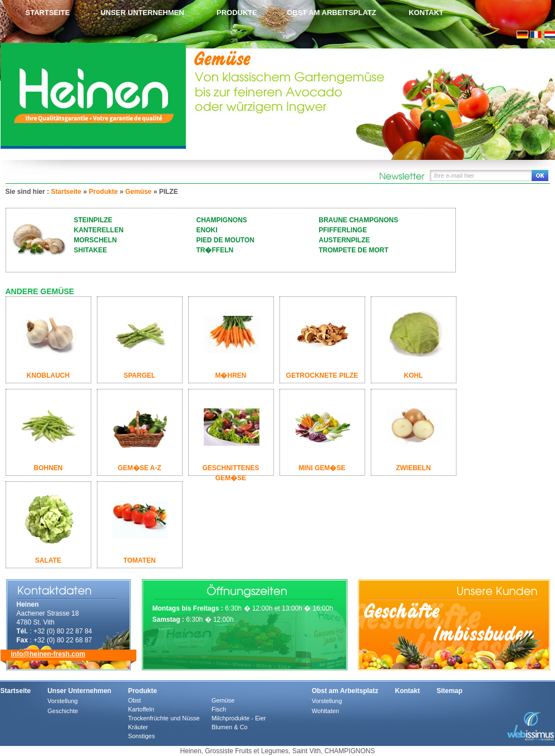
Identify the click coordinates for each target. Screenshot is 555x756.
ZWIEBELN (413, 468)
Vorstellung (62, 701)
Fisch (219, 709)
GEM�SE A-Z (139, 468)
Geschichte (63, 711)
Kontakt (426, 13)
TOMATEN (139, 560)
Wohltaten (325, 711)
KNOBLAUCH (48, 375)
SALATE (48, 560)
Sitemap (450, 691)
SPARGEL (139, 375)
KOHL (414, 375)
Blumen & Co (230, 727)
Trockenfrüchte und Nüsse (164, 718)
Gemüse (138, 192)
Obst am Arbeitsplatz (331, 13)
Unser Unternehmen (142, 13)
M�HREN (231, 375)
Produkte (237, 13)
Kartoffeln (141, 709)
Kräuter (138, 727)
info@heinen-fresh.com (48, 654)
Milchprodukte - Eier (239, 718)
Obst (134, 700)
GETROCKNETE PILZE (322, 375)
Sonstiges (141, 736)
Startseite (48, 13)
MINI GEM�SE (322, 468)
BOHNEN (48, 468)
